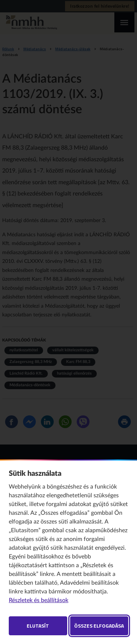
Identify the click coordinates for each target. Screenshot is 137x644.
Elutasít (38, 626)
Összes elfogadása (99, 626)
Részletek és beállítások (39, 600)
